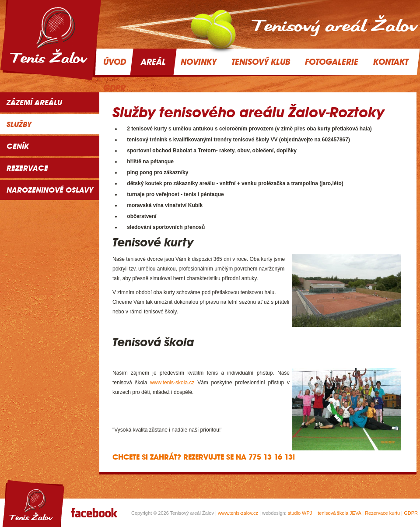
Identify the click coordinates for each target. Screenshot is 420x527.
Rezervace (27, 168)
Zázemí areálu (34, 102)
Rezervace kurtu (382, 513)
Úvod (115, 62)
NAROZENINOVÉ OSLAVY (50, 190)
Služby (19, 124)
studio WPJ (300, 513)
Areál (153, 62)
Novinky (199, 62)
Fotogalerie (332, 62)
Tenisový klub (261, 62)
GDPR (411, 513)
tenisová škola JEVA (339, 513)
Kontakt (391, 62)
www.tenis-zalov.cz (238, 513)
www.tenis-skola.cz (172, 383)
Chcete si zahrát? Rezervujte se (173, 457)
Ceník (18, 146)
